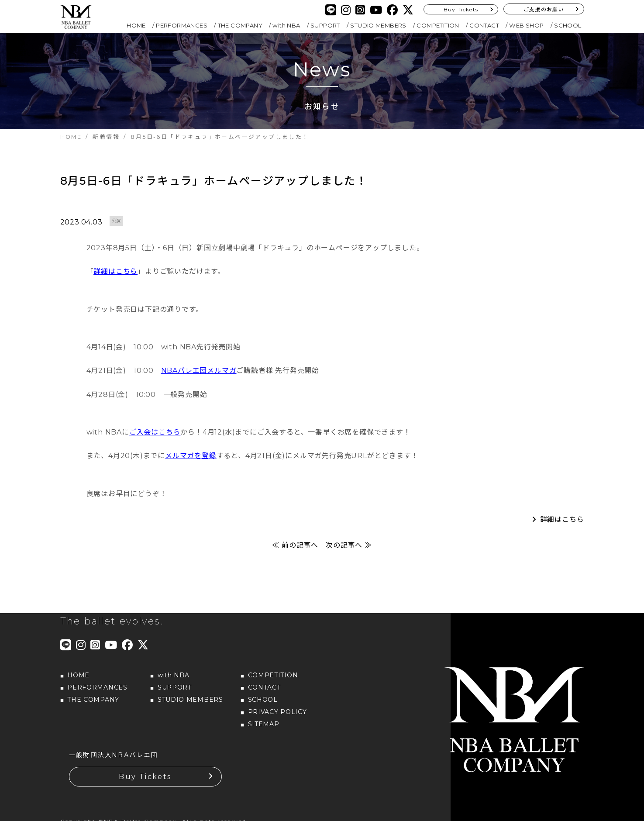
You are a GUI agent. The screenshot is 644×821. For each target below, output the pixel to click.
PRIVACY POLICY (277, 717)
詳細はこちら (115, 277)
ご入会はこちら (155, 437)
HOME (136, 25)
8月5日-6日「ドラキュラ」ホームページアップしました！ (217, 183)
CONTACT (484, 25)
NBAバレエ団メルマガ (199, 376)
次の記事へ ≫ (349, 550)
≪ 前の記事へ (295, 550)
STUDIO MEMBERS (378, 25)
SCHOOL (568, 25)
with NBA (286, 25)
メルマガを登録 (191, 461)
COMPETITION (438, 25)
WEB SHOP (526, 25)
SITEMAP (264, 729)
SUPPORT (325, 25)
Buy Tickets (461, 9)
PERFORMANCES (182, 25)
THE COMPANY (240, 25)
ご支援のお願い (544, 9)
